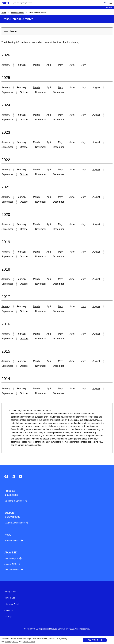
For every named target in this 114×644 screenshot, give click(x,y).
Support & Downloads (14, 523)
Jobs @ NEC (10, 564)
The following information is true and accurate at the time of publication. (39, 42)
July (83, 279)
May (60, 87)
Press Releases (17, 12)
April (49, 65)
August (96, 170)
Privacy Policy (12, 642)
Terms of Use (29, 642)
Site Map (8, 617)
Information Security (12, 604)
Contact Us (9, 610)
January (6, 224)
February (22, 224)
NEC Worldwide (12, 570)
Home (4, 12)
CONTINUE (93, 640)
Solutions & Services (14, 501)
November (41, 366)
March (36, 87)
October (24, 174)
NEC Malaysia (11, 559)
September (7, 229)
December (58, 92)
